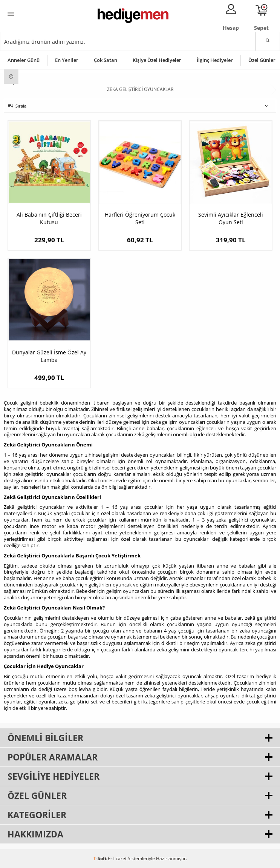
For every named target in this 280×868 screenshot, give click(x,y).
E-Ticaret (117, 858)
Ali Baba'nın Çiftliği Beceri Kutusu (49, 218)
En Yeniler (67, 60)
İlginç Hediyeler (215, 60)
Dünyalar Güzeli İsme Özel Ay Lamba (49, 356)
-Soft (101, 858)
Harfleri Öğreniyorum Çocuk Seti (140, 218)
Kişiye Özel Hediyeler (157, 60)
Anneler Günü (24, 60)
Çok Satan (106, 60)
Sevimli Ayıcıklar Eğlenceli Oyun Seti (231, 218)
